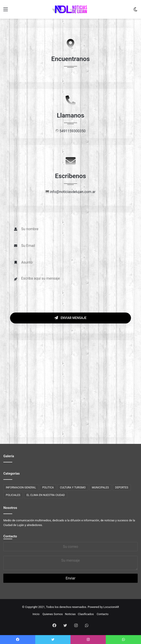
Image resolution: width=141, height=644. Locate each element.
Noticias (70, 614)
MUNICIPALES (100, 488)
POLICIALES (13, 495)
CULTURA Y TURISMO (73, 488)
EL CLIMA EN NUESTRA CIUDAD (46, 495)
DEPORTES (122, 488)
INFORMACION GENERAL (21, 488)
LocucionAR (111, 607)
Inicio (36, 614)
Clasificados (86, 614)
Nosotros (10, 508)
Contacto (10, 536)
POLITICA (48, 488)
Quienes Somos (53, 614)
